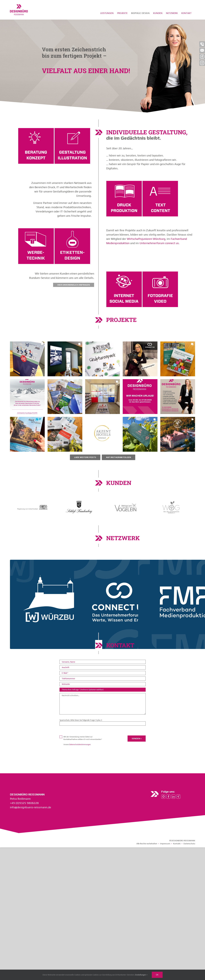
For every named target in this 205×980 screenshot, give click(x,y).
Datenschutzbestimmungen (80, 829)
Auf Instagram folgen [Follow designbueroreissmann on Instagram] (119, 541)
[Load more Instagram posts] (85, 541)
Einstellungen (141, 975)
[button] (27, 443)
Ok (157, 975)
